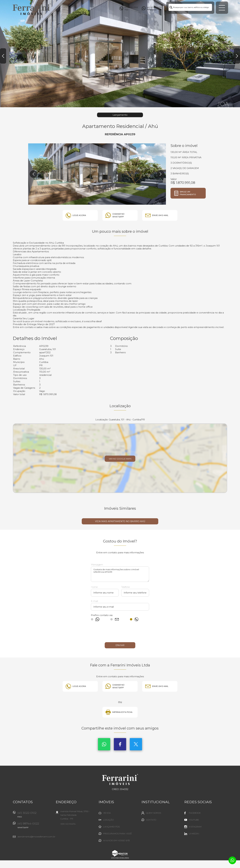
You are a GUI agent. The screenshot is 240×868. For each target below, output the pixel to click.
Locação (108, 820)
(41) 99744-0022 (35, 826)
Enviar (120, 645)
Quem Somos (154, 813)
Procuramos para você (117, 834)
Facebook (120, 744)
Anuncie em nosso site (117, 840)
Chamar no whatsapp (118, 215)
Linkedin (194, 834)
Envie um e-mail (160, 215)
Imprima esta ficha (122, 712)
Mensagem (97, 565)
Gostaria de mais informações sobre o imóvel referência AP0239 (120, 574)
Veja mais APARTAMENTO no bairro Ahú (120, 521)
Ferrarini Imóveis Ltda (120, 779)
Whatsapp (104, 744)
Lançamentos (111, 827)
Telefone (126, 587)
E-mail (94, 601)
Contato (151, 820)
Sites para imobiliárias (120, 858)
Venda (107, 813)
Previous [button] (3, 56)
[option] (120, 54)
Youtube (194, 820)
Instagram (195, 827)
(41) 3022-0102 (35, 816)
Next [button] (237, 56)
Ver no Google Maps (120, 459)
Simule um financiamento (188, 193)
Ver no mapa (68, 824)
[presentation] (120, 633)
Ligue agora (79, 215)
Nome (94, 587)
